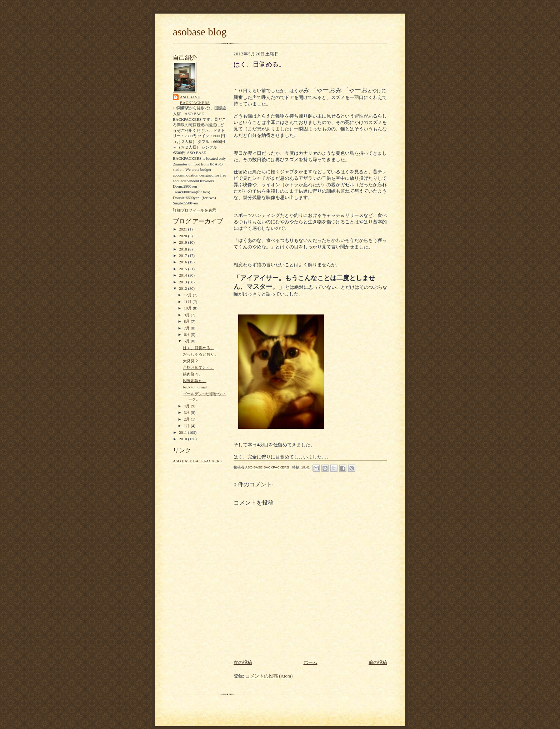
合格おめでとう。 (199, 367)
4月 (187, 406)
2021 (183, 229)
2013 (183, 282)
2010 (183, 439)
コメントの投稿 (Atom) (269, 676)
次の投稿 (243, 662)
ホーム (311, 662)
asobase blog (200, 32)
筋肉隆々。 (193, 374)
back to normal (195, 387)
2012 (183, 288)
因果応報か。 (195, 381)
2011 (183, 432)
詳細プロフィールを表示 (194, 210)
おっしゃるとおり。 (201, 354)
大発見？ (191, 361)
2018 (183, 249)
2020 (183, 236)
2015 (183, 269)
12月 (188, 295)
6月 (187, 334)
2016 (183, 262)
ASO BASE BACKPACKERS (195, 100)
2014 (183, 275)
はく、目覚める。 (199, 348)
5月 (187, 341)
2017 (183, 256)
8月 (187, 321)
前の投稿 (378, 662)
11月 (188, 302)
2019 (183, 242)
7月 (187, 328)
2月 (187, 419)
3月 (187, 412)
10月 (188, 308)
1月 (187, 426)
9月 (187, 315)
